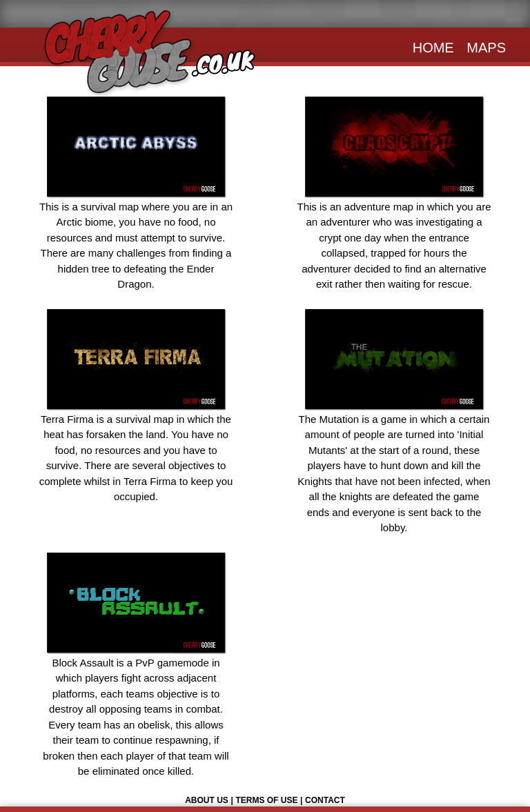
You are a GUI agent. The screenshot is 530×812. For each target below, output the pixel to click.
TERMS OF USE (266, 800)
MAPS (486, 48)
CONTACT (325, 800)
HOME (433, 48)
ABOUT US (207, 800)
